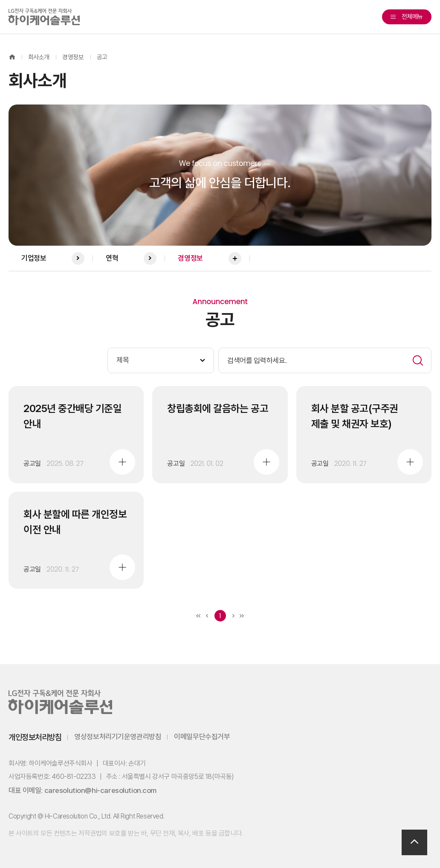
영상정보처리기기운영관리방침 (118, 737)
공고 (102, 57)
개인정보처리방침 (35, 737)
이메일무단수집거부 (202, 737)
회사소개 (39, 57)
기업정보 (53, 258)
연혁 (131, 258)
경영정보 (73, 57)
